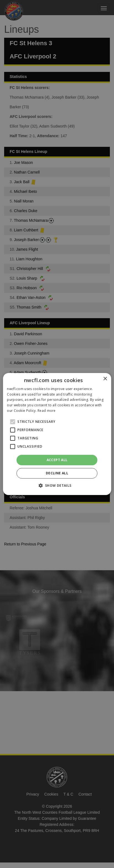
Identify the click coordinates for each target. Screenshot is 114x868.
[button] (57, 485)
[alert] (57, 434)
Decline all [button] (57, 473)
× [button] (105, 379)
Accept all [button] (57, 460)
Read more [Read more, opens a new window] (47, 411)
